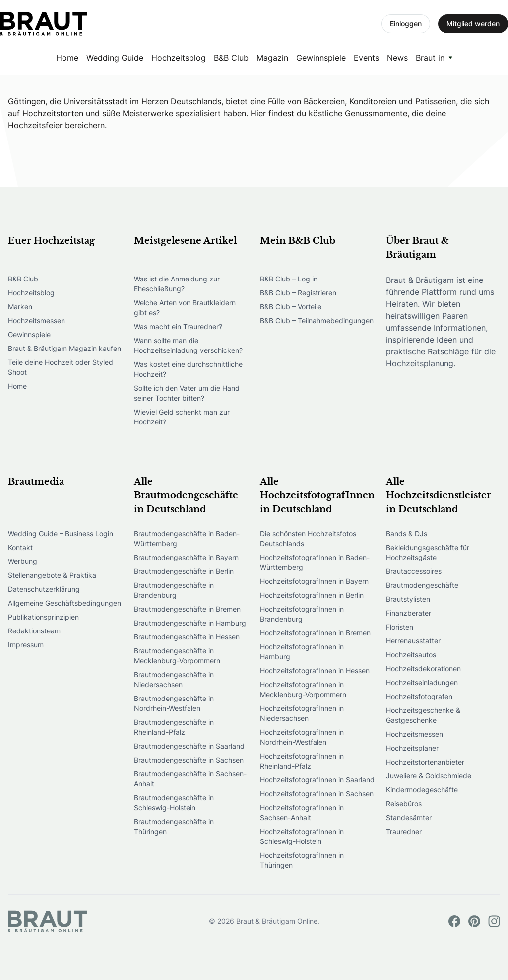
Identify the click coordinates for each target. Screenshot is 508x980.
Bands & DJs (407, 533)
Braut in (430, 58)
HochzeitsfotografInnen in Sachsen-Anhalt (302, 812)
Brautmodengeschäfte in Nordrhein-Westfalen (174, 703)
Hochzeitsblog (179, 58)
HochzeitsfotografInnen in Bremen (315, 633)
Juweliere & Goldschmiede (429, 776)
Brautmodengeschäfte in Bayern (186, 557)
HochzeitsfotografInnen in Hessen (315, 670)
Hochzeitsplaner (412, 748)
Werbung (23, 561)
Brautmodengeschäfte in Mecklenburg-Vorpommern (177, 656)
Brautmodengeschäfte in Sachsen (189, 760)
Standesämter (409, 817)
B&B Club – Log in (289, 279)
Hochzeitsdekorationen (423, 668)
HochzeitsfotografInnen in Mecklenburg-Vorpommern (303, 689)
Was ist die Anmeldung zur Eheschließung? (177, 284)
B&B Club (231, 58)
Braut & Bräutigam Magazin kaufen (64, 348)
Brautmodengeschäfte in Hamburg (190, 623)
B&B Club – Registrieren (298, 293)
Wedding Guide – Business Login (61, 533)
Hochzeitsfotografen (419, 696)
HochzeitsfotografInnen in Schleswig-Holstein (302, 836)
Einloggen (406, 24)
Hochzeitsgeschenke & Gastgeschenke (423, 715)
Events (366, 58)
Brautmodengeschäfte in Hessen (187, 637)
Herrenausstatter (413, 641)
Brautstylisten (408, 599)
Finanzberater (409, 613)
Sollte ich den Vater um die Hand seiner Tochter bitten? (187, 393)
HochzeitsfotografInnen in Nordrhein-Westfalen (302, 737)
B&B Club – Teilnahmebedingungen (317, 320)
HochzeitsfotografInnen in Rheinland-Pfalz (302, 761)
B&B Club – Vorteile (291, 307)
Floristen (400, 627)
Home (67, 58)
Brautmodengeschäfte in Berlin (184, 571)
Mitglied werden (473, 24)
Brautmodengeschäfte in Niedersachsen (174, 679)
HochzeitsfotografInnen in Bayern (314, 581)
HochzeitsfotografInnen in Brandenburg (302, 614)
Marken (20, 307)
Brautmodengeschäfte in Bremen (187, 609)
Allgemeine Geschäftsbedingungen (64, 603)
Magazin (272, 58)
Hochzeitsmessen (36, 320)
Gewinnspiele (321, 58)
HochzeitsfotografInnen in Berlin (312, 595)
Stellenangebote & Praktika (52, 575)
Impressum (26, 645)
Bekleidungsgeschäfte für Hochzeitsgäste (428, 552)
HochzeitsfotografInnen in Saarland (317, 780)
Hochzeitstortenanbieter (425, 762)
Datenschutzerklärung (44, 589)
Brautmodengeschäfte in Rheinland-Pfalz (174, 727)
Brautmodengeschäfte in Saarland (189, 746)
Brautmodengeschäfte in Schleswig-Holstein (174, 803)
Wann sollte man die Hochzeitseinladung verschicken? (188, 345)
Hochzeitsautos (411, 655)
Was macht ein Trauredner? (178, 326)
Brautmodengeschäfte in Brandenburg (174, 590)
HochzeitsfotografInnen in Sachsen (317, 794)
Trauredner (404, 831)
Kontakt (20, 547)
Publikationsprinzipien (43, 617)
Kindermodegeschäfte (422, 790)
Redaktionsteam (34, 631)
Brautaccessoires (414, 571)
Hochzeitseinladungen (422, 682)
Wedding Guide (115, 58)
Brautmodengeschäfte (422, 585)
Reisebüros (404, 804)
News (397, 58)
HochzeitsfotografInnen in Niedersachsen (302, 713)
